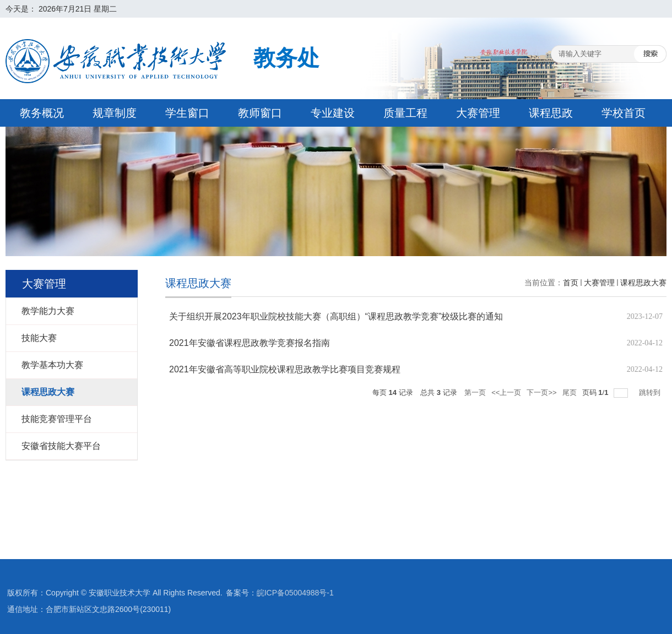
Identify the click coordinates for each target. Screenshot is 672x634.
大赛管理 (478, 113)
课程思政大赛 (643, 283)
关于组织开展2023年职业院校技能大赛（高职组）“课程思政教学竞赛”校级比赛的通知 (336, 316)
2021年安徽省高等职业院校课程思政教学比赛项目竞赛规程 (285, 369)
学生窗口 (187, 113)
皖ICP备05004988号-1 (295, 593)
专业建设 (333, 113)
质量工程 (405, 113)
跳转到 (651, 392)
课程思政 (551, 113)
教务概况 (42, 113)
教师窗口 (260, 113)
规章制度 (115, 113)
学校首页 (624, 113)
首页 (571, 283)
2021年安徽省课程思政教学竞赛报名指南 (250, 343)
